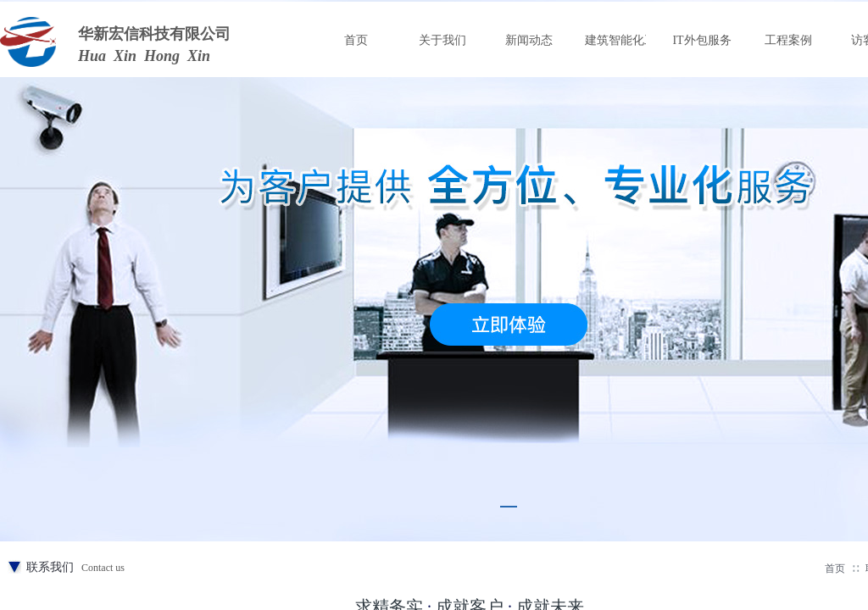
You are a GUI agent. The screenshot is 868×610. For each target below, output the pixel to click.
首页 (835, 568)
